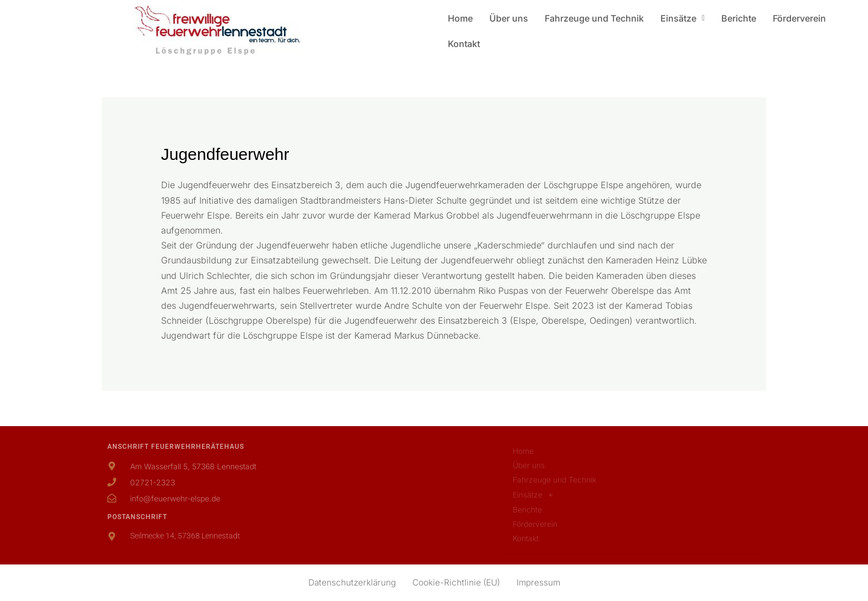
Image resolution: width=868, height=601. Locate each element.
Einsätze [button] (683, 18)
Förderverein (799, 18)
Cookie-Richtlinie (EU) (457, 583)
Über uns (509, 18)
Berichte (739, 18)
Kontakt (464, 44)
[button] (683, 18)
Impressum (541, 583)
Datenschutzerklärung (350, 583)
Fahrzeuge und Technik (594, 18)
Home (460, 18)
